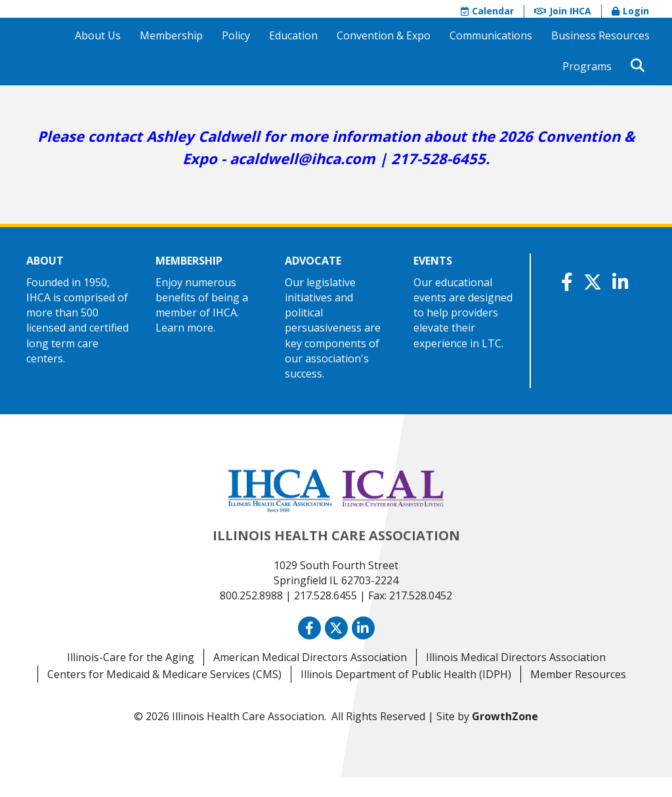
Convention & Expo (384, 55)
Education (293, 55)
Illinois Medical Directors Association (516, 678)
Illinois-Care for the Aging (131, 678)
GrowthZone (505, 737)
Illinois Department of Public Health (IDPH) (406, 695)
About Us (98, 55)
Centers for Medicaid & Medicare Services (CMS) (164, 695)
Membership (171, 55)
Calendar (487, 21)
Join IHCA (563, 21)
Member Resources (578, 695)
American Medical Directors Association (310, 678)
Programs (587, 86)
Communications (491, 55)
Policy (236, 55)
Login (630, 21)
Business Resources (600, 55)
